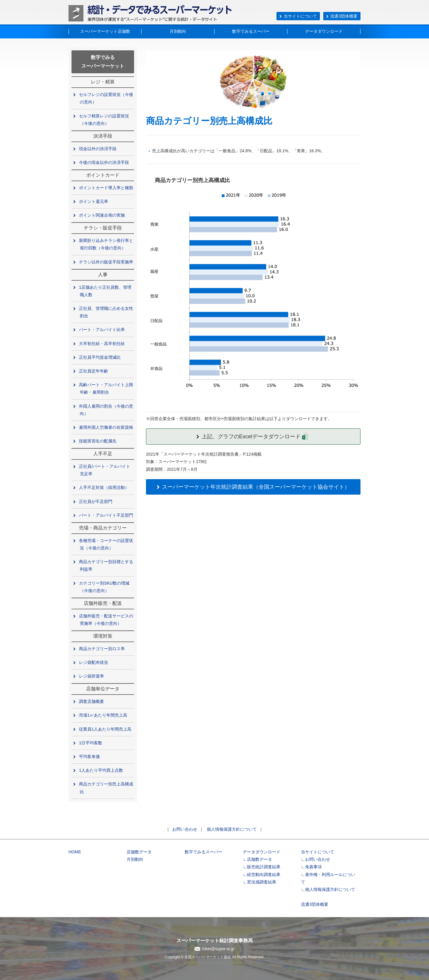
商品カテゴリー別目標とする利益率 (107, 565)
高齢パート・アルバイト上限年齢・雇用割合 (107, 388)
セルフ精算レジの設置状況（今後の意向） (104, 120)
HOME (75, 852)
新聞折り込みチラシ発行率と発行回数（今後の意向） (107, 244)
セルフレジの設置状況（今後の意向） (107, 98)
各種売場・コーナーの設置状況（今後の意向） (107, 544)
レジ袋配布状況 (94, 662)
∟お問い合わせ (315, 859)
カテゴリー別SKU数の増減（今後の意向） (105, 587)
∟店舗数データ (257, 859)
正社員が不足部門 (96, 501)
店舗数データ (139, 852)
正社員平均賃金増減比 (100, 357)
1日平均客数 (91, 743)
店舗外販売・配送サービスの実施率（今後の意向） (107, 620)
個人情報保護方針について (232, 829)
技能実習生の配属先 (98, 441)
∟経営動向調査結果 (262, 875)
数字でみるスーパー (251, 31)
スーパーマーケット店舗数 (105, 31)
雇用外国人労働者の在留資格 (107, 427)
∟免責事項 (311, 867)
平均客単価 (90, 757)
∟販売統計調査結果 (262, 867)
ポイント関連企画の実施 (102, 215)
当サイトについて (298, 16)
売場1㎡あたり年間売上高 (104, 715)
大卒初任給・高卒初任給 (102, 344)
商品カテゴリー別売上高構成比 (107, 788)
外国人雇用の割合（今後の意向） (107, 410)
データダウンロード (324, 31)
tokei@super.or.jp (218, 949)
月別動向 (178, 31)
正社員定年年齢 (94, 371)
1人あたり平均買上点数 (101, 770)
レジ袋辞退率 (92, 676)
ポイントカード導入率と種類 (107, 188)
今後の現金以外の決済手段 (104, 162)
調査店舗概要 (92, 701)
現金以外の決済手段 (98, 149)
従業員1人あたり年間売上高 (106, 729)
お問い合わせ (185, 829)
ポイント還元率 (94, 201)
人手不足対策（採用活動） (104, 487)
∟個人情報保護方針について (328, 889)
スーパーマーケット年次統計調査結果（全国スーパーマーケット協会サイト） (253, 487)
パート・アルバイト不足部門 (107, 515)
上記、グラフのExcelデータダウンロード (253, 437)
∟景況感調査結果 (259, 882)
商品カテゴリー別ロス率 (102, 649)
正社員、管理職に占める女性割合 (107, 312)
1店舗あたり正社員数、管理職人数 (106, 291)
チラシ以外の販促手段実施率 (107, 262)
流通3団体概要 (342, 16)
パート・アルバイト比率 (102, 330)
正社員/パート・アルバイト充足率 (105, 470)
